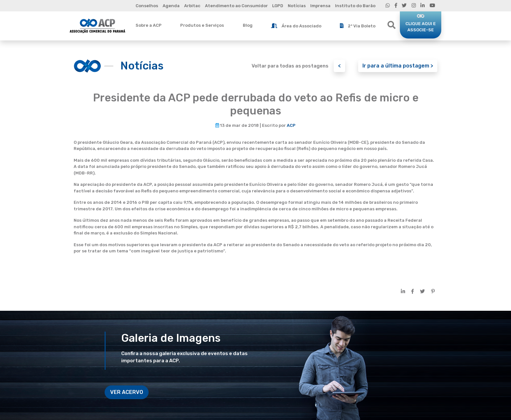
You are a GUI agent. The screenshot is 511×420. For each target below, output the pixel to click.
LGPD (278, 6)
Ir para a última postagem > (398, 66)
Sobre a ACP (149, 25)
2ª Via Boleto (358, 26)
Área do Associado (296, 26)
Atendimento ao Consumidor (236, 6)
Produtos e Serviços (202, 25)
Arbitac (192, 6)
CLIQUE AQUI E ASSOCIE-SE (421, 27)
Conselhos (147, 6)
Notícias (297, 6)
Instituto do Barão (355, 6)
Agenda (171, 6)
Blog (248, 25)
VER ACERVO (127, 392)
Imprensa (320, 6)
